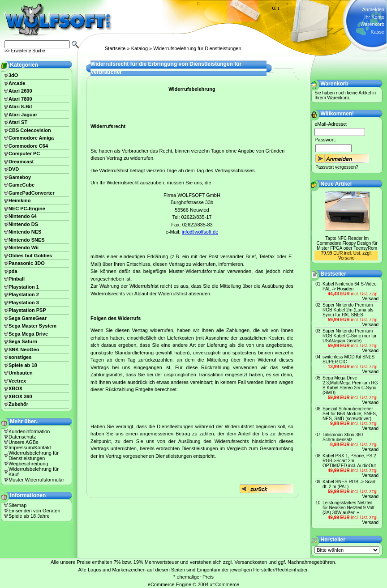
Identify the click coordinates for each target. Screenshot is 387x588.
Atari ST (18, 122)
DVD (14, 169)
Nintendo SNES (27, 240)
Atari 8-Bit (20, 107)
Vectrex (17, 381)
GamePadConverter (32, 193)
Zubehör (18, 404)
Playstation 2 (24, 294)
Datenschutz (22, 437)
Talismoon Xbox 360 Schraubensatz (343, 437)
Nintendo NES (25, 232)
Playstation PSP (27, 310)
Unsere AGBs (24, 442)
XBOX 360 (20, 396)
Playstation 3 (24, 303)
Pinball (17, 279)
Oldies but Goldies (30, 256)
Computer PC (24, 153)
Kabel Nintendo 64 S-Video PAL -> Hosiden (349, 286)
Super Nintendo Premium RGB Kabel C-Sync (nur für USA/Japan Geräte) (350, 336)
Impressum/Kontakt (30, 447)
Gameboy (20, 177)
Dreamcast (21, 162)
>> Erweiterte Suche (25, 51)
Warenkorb (372, 24)
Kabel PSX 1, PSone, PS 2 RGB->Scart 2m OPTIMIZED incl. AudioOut (349, 461)
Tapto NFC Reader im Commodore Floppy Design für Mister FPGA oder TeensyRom (347, 243)
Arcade (17, 83)
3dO (13, 75)
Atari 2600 (20, 91)
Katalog (140, 48)
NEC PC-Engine (27, 209)
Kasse (377, 32)
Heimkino (20, 200)
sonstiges (20, 357)
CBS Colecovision (30, 130)
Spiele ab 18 (23, 365)
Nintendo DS (23, 224)
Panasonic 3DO (27, 263)
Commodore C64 (28, 146)
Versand (346, 258)
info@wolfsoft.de (200, 232)
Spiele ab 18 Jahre (29, 516)
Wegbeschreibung (28, 464)
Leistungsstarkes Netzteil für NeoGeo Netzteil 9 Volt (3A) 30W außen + (348, 508)
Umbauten (21, 373)
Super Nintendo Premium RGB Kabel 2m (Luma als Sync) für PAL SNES (348, 310)
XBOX (15, 388)
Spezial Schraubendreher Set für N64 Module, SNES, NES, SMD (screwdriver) (350, 414)
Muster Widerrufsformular (36, 480)
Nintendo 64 (23, 216)
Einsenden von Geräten (34, 511)
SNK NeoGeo (24, 349)
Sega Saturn (23, 341)
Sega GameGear (28, 318)
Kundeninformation (29, 431)
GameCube (21, 185)
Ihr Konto (374, 17)
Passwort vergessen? (337, 167)
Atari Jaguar (23, 115)
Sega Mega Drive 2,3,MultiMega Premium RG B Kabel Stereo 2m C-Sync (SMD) (350, 385)
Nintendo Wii (24, 247)
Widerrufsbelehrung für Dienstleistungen (197, 48)
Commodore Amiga (31, 138)
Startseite (115, 48)
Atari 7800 (20, 99)
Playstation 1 (24, 287)
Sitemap (17, 505)
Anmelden (373, 9)
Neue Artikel (336, 184)
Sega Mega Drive (28, 334)
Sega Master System (32, 326)
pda (13, 271)
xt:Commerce (225, 584)
